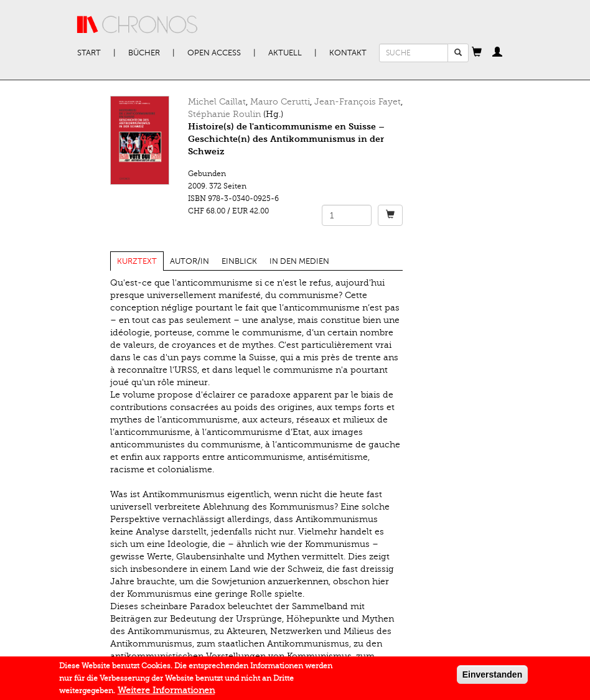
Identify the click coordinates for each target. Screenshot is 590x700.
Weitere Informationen (166, 693)
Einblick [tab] (239, 261)
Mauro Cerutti (280, 102)
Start (89, 53)
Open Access (214, 53)
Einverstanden (492, 677)
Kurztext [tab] (137, 261)
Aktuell (285, 53)
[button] (477, 53)
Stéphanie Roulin (224, 114)
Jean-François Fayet (358, 102)
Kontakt (348, 53)
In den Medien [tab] (299, 261)
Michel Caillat (217, 102)
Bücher (144, 53)
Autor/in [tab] (190, 261)
